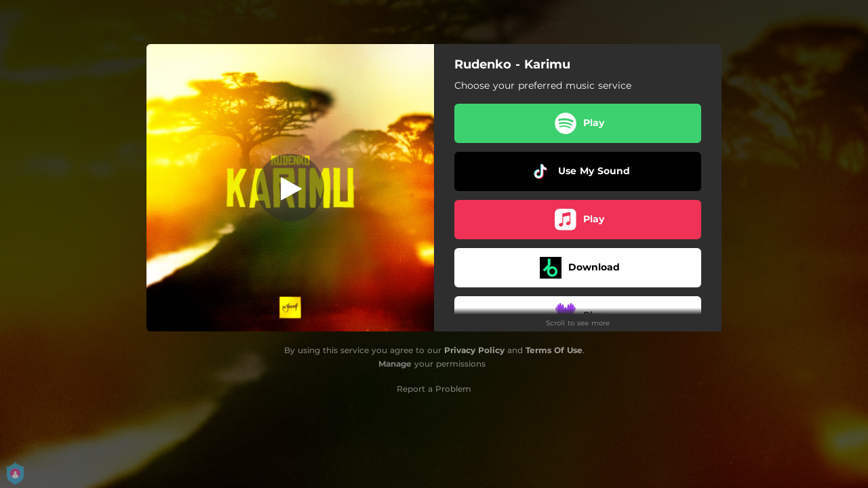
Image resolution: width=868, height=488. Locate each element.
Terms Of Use (554, 350)
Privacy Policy (474, 350)
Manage (395, 364)
